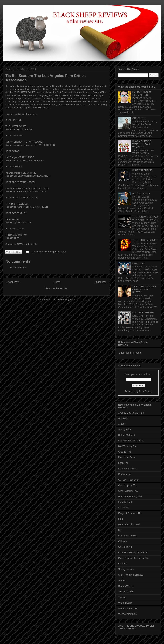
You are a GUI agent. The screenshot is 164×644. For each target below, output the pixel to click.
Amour (122, 424)
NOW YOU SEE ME (143, 313)
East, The (123, 463)
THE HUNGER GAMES (145, 240)
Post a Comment (18, 267)
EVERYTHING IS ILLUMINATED (142, 93)
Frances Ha (124, 474)
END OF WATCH (142, 194)
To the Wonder (126, 591)
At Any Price (125, 429)
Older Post (101, 282)
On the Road (125, 547)
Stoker (122, 580)
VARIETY (18, 244)
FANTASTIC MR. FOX (81, 102)
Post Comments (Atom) (63, 300)
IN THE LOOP (39, 191)
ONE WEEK (139, 118)
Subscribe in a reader (130, 353)
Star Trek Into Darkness (131, 575)
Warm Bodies (125, 603)
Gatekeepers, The (128, 485)
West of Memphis (127, 614)
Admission (124, 418)
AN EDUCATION (42, 176)
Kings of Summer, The (130, 513)
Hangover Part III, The (130, 497)
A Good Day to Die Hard (131, 413)
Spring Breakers (127, 569)
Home (57, 282)
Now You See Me (127, 536)
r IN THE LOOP (41, 108)
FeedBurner (145, 391)
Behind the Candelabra (130, 441)
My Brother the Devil (129, 525)
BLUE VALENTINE (142, 170)
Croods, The (125, 452)
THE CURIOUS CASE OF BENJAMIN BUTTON (144, 289)
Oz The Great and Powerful (133, 552)
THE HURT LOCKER (25, 92)
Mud (121, 519)
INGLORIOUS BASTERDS (36, 188)
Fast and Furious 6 (128, 469)
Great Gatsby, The (128, 491)
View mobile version (56, 288)
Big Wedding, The (128, 446)
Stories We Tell (126, 586)
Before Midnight (127, 435)
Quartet (122, 564)
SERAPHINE (29, 173)
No (120, 530)
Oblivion (123, 541)
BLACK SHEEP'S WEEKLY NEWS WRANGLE (142, 144)
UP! (100, 102)
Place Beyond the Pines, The (134, 558)
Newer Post (12, 282)
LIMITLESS (139, 263)
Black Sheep (49, 252)
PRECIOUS (22, 204)
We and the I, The (128, 608)
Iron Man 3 (124, 508)
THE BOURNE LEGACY (145, 217)
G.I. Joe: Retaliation (129, 480)
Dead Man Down (127, 457)
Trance (122, 597)
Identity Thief (125, 502)
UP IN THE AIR (84, 95)
